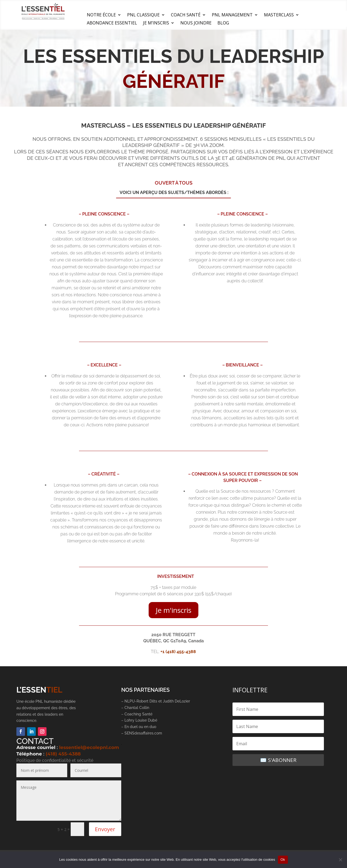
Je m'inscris (173, 610)
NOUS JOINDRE (196, 23)
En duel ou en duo (140, 727)
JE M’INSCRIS (156, 23)
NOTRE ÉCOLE (101, 15)
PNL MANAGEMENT (232, 15)
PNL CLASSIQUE (143, 15)
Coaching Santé (139, 714)
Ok (283, 860)
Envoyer (105, 829)
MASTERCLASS (279, 15)
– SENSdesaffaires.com (142, 733)
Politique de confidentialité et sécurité (55, 760)
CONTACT (35, 741)
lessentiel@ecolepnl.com (89, 747)
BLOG (223, 23)
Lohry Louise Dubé (141, 720)
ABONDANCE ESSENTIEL (112, 23)
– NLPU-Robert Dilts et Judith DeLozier (156, 701)
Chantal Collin (137, 708)
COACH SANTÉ (186, 15)
